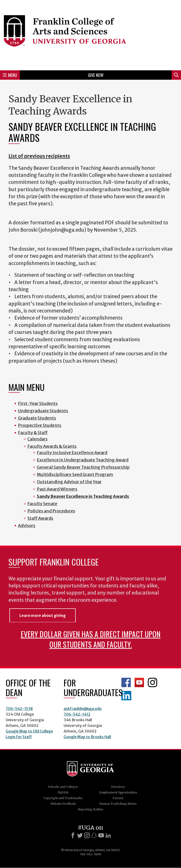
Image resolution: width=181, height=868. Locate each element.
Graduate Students (37, 418)
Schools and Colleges (63, 787)
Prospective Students (40, 425)
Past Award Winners (57, 489)
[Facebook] (73, 835)
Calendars (37, 439)
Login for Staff (19, 737)
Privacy (118, 798)
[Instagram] (87, 835)
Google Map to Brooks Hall (87, 737)
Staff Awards (40, 518)
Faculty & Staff (33, 433)
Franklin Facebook (126, 682)
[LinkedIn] (108, 835)
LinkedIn (127, 696)
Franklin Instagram (152, 682)
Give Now (96, 75)
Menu (10, 75)
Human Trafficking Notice (118, 804)
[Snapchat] (94, 835)
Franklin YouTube (139, 682)
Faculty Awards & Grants (52, 446)
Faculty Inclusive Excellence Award (72, 453)
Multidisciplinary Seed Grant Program (75, 474)
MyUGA (63, 792)
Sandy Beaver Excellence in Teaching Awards (83, 496)
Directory (118, 787)
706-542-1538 (19, 709)
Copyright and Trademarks (63, 798)
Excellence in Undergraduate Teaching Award (83, 460)
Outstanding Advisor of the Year (69, 482)
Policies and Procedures (51, 511)
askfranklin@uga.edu (83, 709)
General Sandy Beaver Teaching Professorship (83, 467)
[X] (80, 835)
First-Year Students (38, 403)
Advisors (27, 525)
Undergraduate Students (43, 411)
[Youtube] (101, 835)
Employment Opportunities (118, 792)
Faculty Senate (42, 504)
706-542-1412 (77, 714)
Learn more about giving (43, 615)
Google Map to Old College (29, 731)
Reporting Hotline (91, 809)
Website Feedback (63, 804)
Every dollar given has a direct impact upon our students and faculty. (91, 639)
